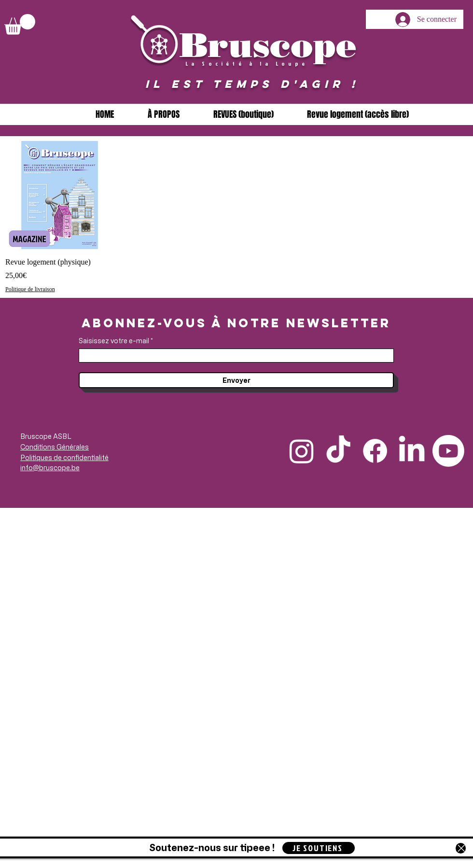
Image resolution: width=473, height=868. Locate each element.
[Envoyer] (236, 380)
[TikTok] (338, 451)
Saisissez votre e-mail (114, 341)
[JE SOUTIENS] (319, 848)
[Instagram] (302, 451)
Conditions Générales (55, 447)
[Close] (461, 848)
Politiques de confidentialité (64, 457)
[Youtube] (448, 451)
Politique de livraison (30, 289)
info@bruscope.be (50, 468)
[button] (20, 24)
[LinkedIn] (412, 451)
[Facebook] (375, 451)
